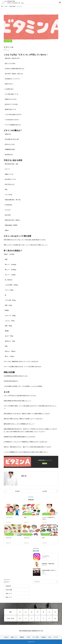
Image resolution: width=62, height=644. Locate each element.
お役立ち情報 (8, 41)
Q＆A (50, 637)
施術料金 (22, 637)
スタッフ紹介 (36, 637)
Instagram (44, 637)
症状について (9, 597)
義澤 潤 (24, 476)
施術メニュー (14, 637)
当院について (9, 593)
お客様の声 (8, 586)
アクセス (56, 637)
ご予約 (28, 637)
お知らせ (6, 637)
